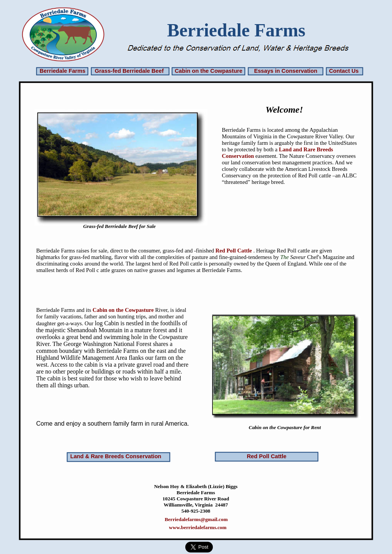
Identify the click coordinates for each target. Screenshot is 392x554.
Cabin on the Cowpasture (209, 71)
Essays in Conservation (286, 71)
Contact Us (344, 71)
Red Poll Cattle (234, 251)
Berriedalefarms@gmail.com (196, 519)
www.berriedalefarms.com (198, 527)
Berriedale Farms (63, 71)
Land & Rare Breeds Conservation (116, 456)
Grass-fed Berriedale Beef (129, 71)
